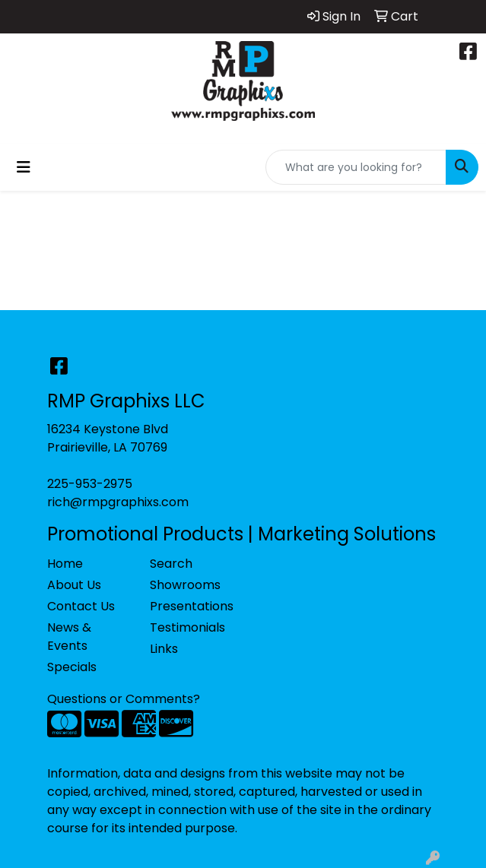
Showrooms (185, 585)
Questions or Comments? (124, 699)
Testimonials (187, 627)
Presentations (192, 606)
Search (171, 564)
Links (164, 649)
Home (65, 564)
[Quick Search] (356, 167)
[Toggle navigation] (24, 167)
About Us (74, 585)
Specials (72, 667)
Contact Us (81, 606)
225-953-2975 (90, 484)
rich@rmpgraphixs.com (118, 502)
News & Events (69, 637)
